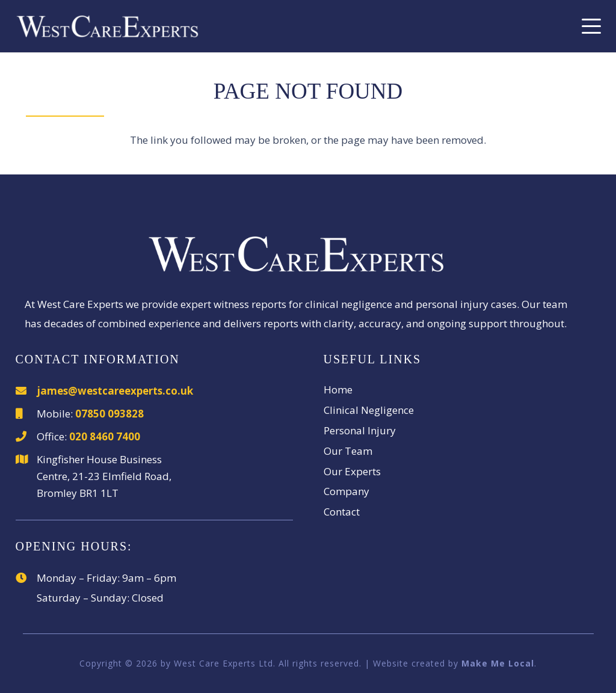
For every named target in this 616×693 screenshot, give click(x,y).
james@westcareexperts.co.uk (115, 391)
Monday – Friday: (78, 578)
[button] (591, 26)
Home (338, 390)
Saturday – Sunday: (83, 598)
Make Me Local (498, 663)
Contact (342, 512)
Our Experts (352, 471)
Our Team (348, 451)
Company (346, 491)
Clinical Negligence (369, 410)
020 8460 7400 (105, 436)
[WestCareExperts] (107, 26)
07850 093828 (109, 414)
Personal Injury (360, 430)
